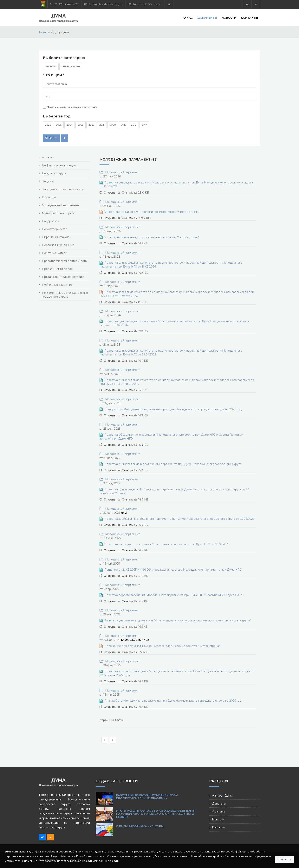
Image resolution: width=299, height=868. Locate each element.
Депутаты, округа (54, 173)
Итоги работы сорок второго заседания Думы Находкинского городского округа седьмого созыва (156, 814)
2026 (48, 125)
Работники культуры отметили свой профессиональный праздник (147, 797)
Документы (207, 17)
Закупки (48, 181)
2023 (81, 125)
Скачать (127, 193)
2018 (134, 125)
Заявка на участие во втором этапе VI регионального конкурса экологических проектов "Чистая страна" (178, 620)
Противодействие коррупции (63, 277)
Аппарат (48, 157)
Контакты (249, 17)
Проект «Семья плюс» (57, 269)
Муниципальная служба (59, 213)
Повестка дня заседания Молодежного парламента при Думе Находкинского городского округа (173, 464)
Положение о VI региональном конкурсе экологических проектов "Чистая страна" (162, 646)
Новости (229, 17)
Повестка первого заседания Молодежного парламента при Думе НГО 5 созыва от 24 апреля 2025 (174, 595)
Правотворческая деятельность (64, 261)
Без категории (71, 66)
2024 (70, 125)
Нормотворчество (55, 229)
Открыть (110, 193)
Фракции (218, 812)
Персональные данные (58, 245)
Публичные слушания (57, 285)
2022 (91, 125)
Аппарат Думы (222, 796)
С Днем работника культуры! (140, 826)
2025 (59, 125)
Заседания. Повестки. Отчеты (63, 189)
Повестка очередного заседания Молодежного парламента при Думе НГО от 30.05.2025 (167, 544)
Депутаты (219, 804)
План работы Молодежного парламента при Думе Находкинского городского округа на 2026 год (173, 409)
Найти (51, 138)
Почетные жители (55, 253)
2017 (144, 125)
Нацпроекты (51, 221)
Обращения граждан (57, 237)
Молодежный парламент (122, 172)
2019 (123, 125)
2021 (102, 125)
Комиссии (49, 197)
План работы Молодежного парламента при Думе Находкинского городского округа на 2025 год (173, 701)
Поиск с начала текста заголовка (72, 107)
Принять (284, 859)
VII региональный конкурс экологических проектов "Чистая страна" (152, 212)
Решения (51, 66)
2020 (113, 125)
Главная (44, 32)
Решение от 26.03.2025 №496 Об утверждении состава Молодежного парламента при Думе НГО (173, 570)
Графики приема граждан (60, 165)
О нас (188, 17)
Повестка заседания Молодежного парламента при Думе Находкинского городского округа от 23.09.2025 (179, 519)
